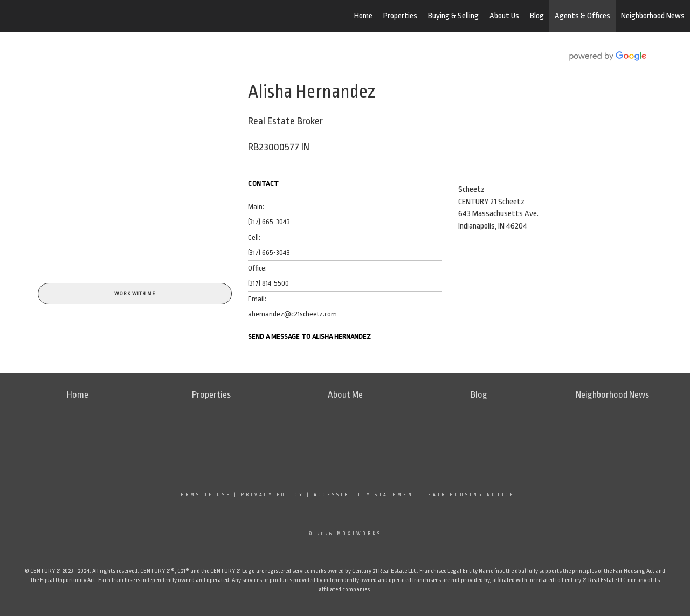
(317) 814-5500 (268, 283)
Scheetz (471, 189)
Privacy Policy (272, 495)
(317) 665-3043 (269, 222)
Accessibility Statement (366, 495)
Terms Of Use (203, 495)
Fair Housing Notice (471, 495)
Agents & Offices (582, 16)
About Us (504, 16)
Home (363, 16)
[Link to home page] (65, 16)
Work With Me (135, 294)
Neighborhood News (653, 16)
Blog (537, 16)
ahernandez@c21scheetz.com (292, 314)
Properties (400, 16)
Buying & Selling (453, 16)
